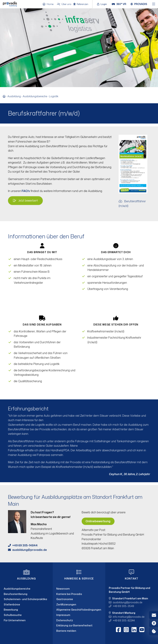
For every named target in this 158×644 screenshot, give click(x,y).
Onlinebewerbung (98, 521)
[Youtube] (142, 630)
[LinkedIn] (134, 630)
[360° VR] (119, 4)
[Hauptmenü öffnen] (154, 4)
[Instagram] (126, 630)
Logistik (54, 96)
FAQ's (25, 191)
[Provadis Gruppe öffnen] (139, 4)
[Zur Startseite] (5, 96)
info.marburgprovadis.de (129, 617)
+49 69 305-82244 (124, 620)
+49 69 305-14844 (25, 545)
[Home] (10, 4)
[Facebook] (118, 630)
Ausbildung (14, 96)
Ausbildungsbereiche (35, 96)
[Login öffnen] (103, 4)
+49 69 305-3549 (123, 606)
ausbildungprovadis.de (30, 550)
